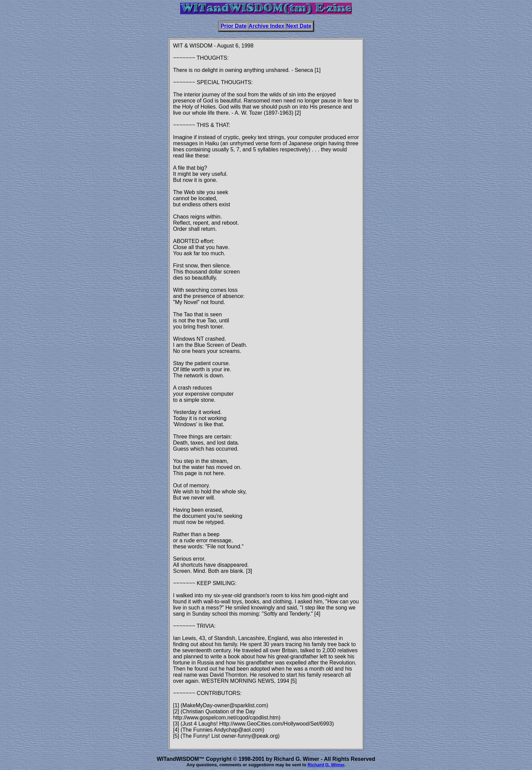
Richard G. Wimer (326, 765)
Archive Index (267, 26)
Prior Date (233, 26)
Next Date (299, 26)
